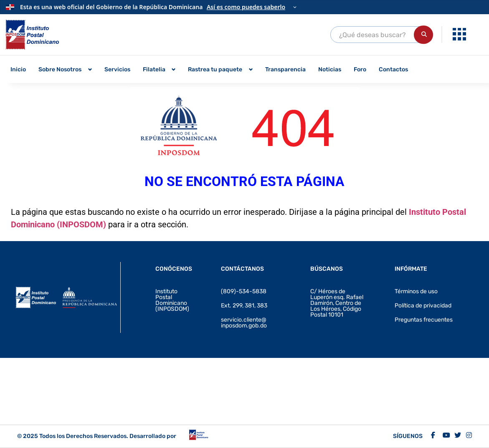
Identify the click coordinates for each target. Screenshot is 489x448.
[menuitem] (460, 35)
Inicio (18, 69)
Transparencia (285, 69)
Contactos (393, 69)
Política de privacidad (423, 306)
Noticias (330, 69)
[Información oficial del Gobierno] (244, 7)
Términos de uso (416, 291)
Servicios (117, 69)
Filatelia (154, 69)
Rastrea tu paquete (215, 69)
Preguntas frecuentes (424, 320)
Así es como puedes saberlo (246, 7)
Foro (360, 69)
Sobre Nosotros (60, 69)
